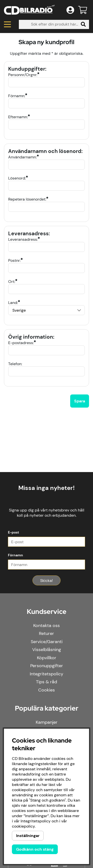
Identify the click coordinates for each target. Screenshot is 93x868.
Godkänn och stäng (35, 849)
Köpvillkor (47, 658)
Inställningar (28, 836)
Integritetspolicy (46, 674)
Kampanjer (47, 722)
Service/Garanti (47, 642)
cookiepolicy (23, 826)
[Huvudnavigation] (7, 24)
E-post (14, 532)
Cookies (46, 690)
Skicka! (46, 581)
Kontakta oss (46, 626)
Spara (80, 401)
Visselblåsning (47, 650)
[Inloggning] (70, 10)
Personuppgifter (47, 666)
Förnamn (15, 555)
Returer (46, 633)
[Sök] (54, 24)
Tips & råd (46, 682)
